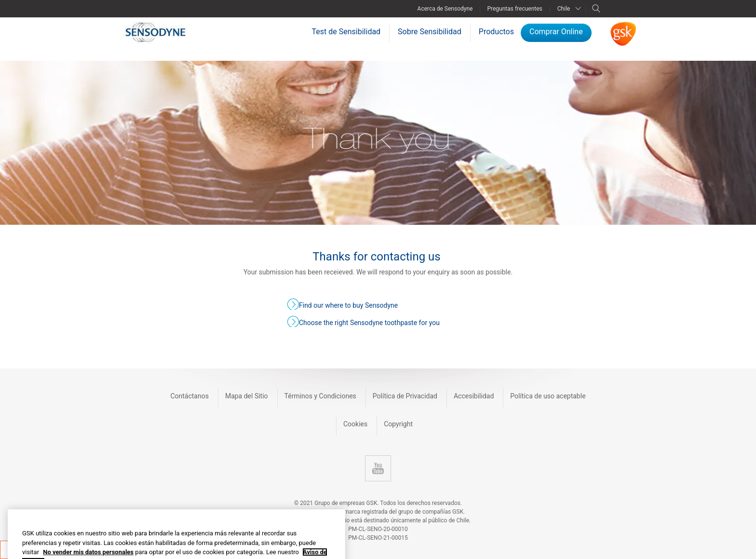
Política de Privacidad (405, 396)
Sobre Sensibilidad (430, 32)
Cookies (355, 424)
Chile (564, 9)
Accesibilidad (474, 396)
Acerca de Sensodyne (445, 9)
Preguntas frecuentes (514, 9)
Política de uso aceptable (548, 396)
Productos (496, 32)
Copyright (398, 424)
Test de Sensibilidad (346, 32)
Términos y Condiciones (320, 396)
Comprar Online (556, 32)
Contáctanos (189, 396)
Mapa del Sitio (247, 396)
